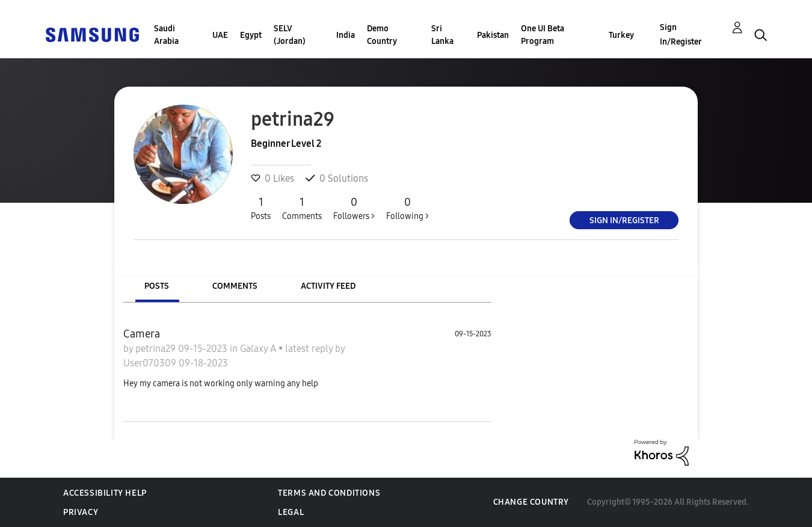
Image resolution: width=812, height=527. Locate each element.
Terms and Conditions (329, 493)
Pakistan (493, 35)
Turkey (621, 35)
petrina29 (157, 349)
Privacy (81, 512)
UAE (220, 35)
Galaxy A (259, 349)
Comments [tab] (235, 286)
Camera (142, 334)
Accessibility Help (105, 493)
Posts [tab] (157, 286)
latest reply (310, 349)
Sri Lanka (442, 35)
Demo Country (382, 35)
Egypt (251, 35)
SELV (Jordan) (290, 35)
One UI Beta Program (543, 35)
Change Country (531, 502)
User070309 (151, 363)
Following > (408, 208)
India (346, 35)
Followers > (354, 208)
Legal (291, 512)
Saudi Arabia (166, 35)
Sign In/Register (681, 35)
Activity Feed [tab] (328, 286)
